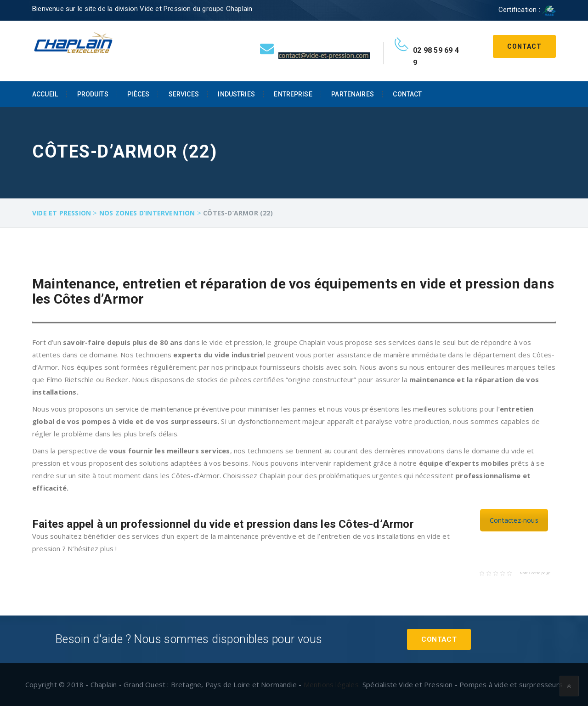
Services (184, 94)
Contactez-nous (514, 520)
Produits (93, 94)
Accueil (45, 94)
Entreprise (293, 94)
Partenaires (353, 94)
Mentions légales (331, 684)
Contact (524, 46)
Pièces (138, 94)
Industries (236, 94)
